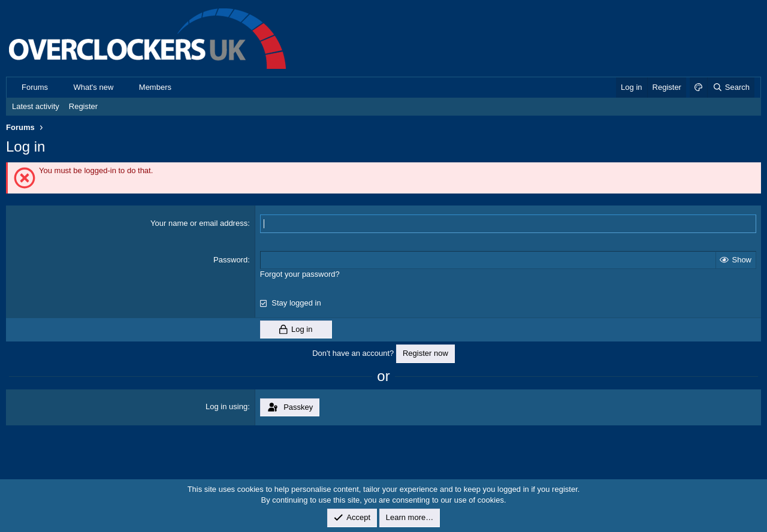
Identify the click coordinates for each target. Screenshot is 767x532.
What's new (94, 87)
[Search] (731, 87)
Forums (35, 87)
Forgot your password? (300, 274)
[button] (57, 87)
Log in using (227, 406)
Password (230, 260)
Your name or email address (199, 223)
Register (83, 106)
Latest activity (36, 106)
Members (155, 87)
